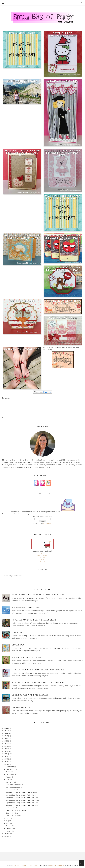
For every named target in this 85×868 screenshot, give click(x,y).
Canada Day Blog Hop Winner (63, 302)
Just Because (18, 632)
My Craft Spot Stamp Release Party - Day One (63, 270)
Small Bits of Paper (19, 865)
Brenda (43, 557)
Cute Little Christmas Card (63, 34)
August (9, 777)
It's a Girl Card (22, 33)
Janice (43, 553)
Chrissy (42, 561)
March (9, 826)
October (9, 772)
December (10, 767)
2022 (6, 738)
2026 (6, 728)
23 (27, 102)
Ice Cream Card (22, 301)
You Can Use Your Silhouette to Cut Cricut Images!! (38, 595)
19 (67, 74)
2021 (6, 741)
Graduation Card (63, 81)
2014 (6, 759)
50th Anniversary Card (22, 82)
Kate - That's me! (42, 555)
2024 (6, 733)
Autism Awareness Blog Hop (26, 607)
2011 (6, 834)
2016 (6, 754)
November (10, 769)
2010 (6, 836)
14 (67, 295)
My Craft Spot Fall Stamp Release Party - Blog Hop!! (38, 682)
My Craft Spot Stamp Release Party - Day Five (63, 153)
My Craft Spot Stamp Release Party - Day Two (63, 238)
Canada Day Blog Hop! (22, 349)
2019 (6, 746)
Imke (43, 559)
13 (67, 144)
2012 (6, 764)
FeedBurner (47, 524)
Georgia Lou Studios (57, 865)
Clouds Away (18, 645)
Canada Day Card (63, 318)
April (8, 823)
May (8, 821)
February (10, 828)
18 (67, 342)
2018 (6, 749)
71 (27, 192)
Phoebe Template (33, 865)
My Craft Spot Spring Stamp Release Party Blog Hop (38, 670)
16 (67, 189)
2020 (6, 744)
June (8, 818)
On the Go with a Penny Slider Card (30, 695)
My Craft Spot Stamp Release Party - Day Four (63, 198)
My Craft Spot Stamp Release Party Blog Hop (22, 153)
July (8, 780)
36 (27, 387)
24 (27, 66)
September (10, 774)
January (9, 831)
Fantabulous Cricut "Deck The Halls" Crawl (34, 620)
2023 (6, 736)
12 (67, 229)
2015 (6, 756)
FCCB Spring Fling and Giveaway (28, 657)
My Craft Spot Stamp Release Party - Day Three (22, 238)
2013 (6, 762)
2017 (6, 751)
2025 (6, 731)
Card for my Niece (21, 707)
